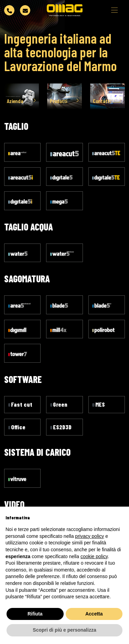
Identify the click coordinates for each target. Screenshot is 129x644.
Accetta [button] (94, 614)
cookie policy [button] (94, 556)
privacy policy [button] (89, 536)
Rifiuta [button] (35, 614)
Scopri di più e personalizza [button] (64, 630)
